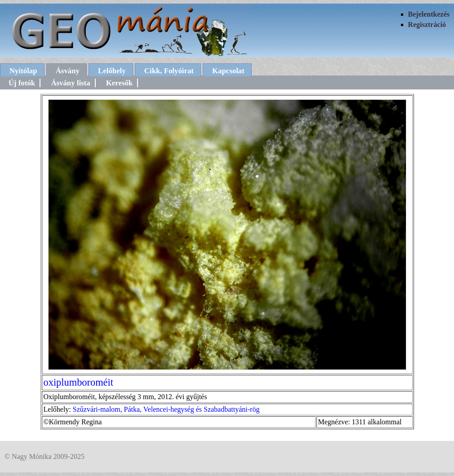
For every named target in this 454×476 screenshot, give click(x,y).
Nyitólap (23, 71)
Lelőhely (112, 71)
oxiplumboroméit (78, 382)
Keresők (119, 83)
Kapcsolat (228, 71)
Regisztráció (427, 24)
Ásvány (68, 71)
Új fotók (22, 83)
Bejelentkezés (429, 14)
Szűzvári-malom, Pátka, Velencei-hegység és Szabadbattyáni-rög (166, 409)
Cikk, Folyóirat (169, 71)
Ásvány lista (70, 83)
